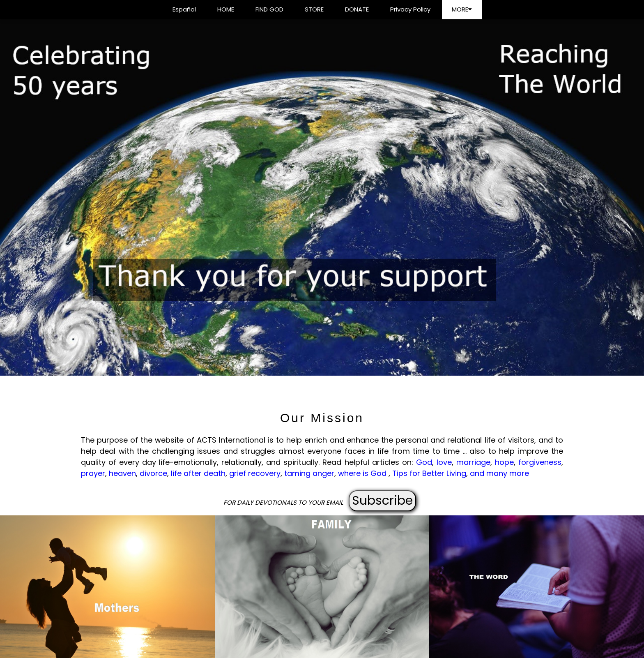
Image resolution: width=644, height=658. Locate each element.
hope (504, 462)
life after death (198, 473)
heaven (122, 473)
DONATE (357, 9)
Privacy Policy (410, 9)
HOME (226, 9)
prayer (93, 473)
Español (184, 9)
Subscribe (382, 501)
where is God (363, 473)
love (444, 462)
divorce (153, 473)
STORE (314, 9)
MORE (462, 9)
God (424, 462)
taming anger (309, 473)
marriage (473, 462)
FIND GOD (269, 9)
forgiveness (540, 462)
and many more (499, 473)
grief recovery (255, 473)
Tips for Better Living (429, 473)
